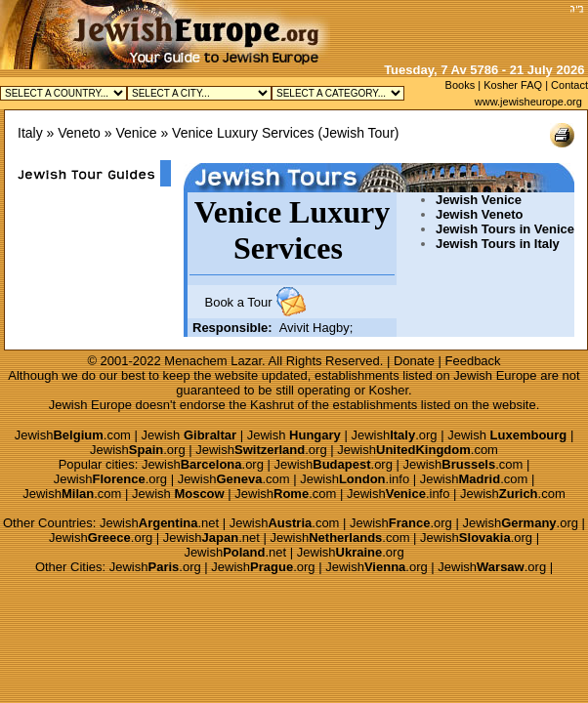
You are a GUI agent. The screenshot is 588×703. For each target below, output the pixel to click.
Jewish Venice (479, 200)
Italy (30, 133)
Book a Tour (238, 302)
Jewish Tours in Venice (505, 229)
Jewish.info (355, 479)
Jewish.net (159, 523)
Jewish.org (394, 435)
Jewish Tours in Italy (498, 244)
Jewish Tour (358, 133)
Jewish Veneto (480, 214)
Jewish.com (73, 435)
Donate (414, 361)
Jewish (189, 435)
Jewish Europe (495, 375)
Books (461, 85)
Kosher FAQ (513, 85)
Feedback (473, 361)
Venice (136, 133)
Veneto (79, 133)
